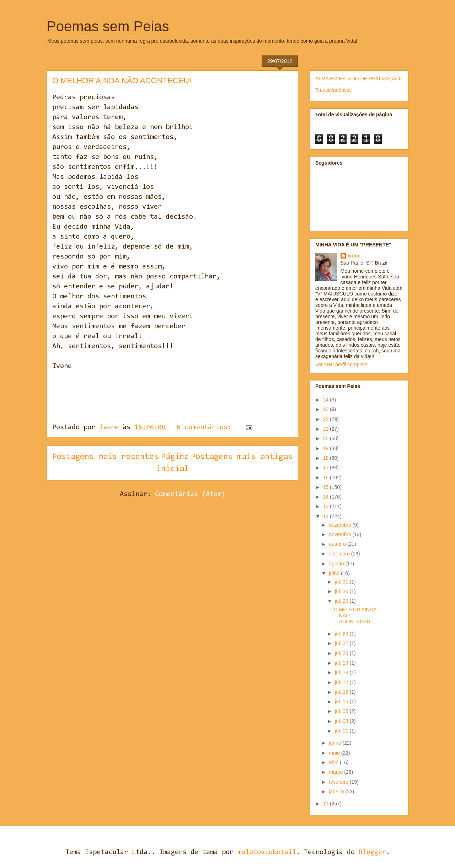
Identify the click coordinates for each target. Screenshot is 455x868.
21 (326, 429)
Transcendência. (334, 90)
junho (336, 743)
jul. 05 (342, 711)
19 (326, 448)
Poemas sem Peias (108, 26)
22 (326, 419)
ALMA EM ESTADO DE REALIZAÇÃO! (358, 79)
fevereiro (339, 782)
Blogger (372, 852)
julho (335, 573)
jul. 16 (342, 692)
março (336, 772)
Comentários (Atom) (190, 494)
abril (334, 762)
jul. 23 (342, 634)
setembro (340, 554)
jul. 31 (342, 582)
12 (326, 516)
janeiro (337, 792)
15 (326, 487)
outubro (338, 544)
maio (335, 753)
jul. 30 (342, 591)
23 (326, 409)
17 (326, 468)
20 (326, 438)
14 (326, 497)
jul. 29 (342, 601)
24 (326, 400)
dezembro (341, 525)
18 (326, 458)
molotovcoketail (267, 852)
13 (326, 506)
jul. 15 (342, 702)
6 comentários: (206, 427)
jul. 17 (342, 682)
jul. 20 (342, 653)
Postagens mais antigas (242, 457)
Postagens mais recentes (105, 457)
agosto (337, 564)
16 (326, 478)
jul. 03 (342, 721)
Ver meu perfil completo (341, 364)
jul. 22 (342, 643)
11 (326, 804)
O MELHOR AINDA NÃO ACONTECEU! (122, 81)
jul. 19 (342, 663)
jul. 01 (342, 731)
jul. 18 (342, 672)
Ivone (354, 256)
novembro (341, 534)
